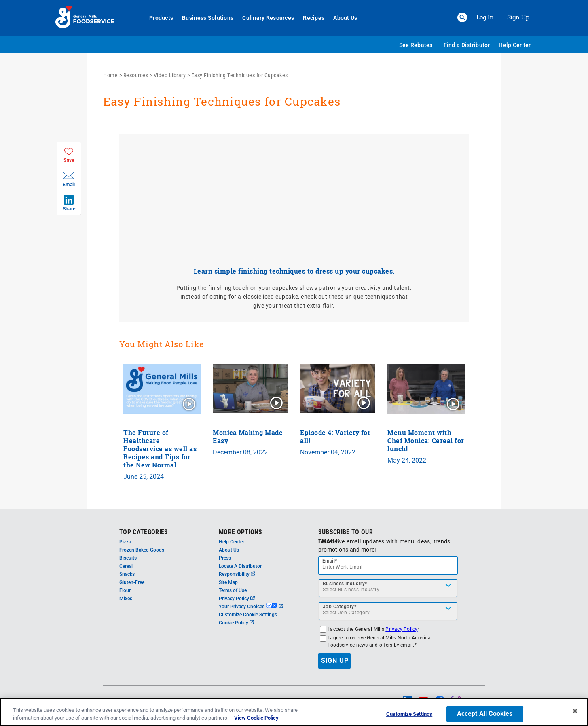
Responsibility (237, 574)
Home (110, 75)
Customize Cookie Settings (248, 615)
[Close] (575, 711)
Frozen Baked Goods (142, 550)
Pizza (125, 542)
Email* (330, 561)
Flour (125, 590)
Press (225, 558)
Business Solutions (203, 18)
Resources (136, 75)
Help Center (515, 45)
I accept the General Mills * (374, 629)
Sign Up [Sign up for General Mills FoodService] (518, 17)
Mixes (126, 599)
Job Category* (340, 607)
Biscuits (128, 558)
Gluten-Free (132, 582)
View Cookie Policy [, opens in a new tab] (256, 718)
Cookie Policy (236, 623)
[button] (462, 17)
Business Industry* (345, 584)
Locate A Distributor (240, 566)
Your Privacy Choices (251, 607)
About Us (341, 18)
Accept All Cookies (485, 714)
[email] (388, 566)
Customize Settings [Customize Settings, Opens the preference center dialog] (409, 714)
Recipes (309, 18)
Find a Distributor (467, 45)
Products (157, 18)
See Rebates (416, 45)
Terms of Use (233, 590)
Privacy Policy (237, 599)
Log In (485, 17)
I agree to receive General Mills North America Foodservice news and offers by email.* (379, 641)
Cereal (126, 566)
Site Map (228, 582)
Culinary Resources (264, 18)
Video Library (170, 75)
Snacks (127, 574)
